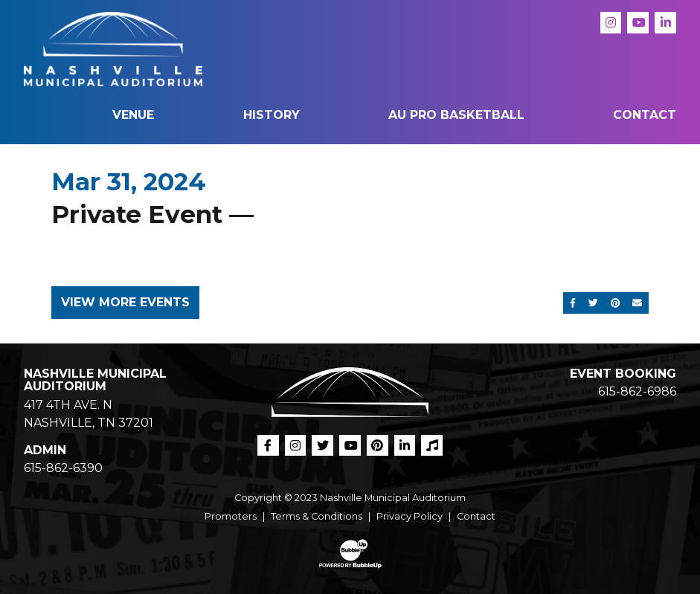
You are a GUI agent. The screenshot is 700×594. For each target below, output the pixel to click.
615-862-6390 (63, 468)
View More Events (125, 302)
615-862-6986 (637, 391)
